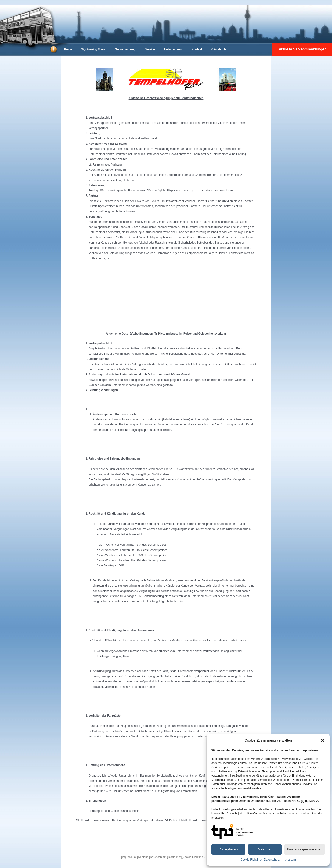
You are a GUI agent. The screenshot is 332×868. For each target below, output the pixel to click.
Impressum (289, 860)
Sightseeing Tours (93, 49)
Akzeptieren (228, 849)
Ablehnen (265, 849)
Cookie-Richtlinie (251, 860)
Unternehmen (173, 49)
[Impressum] (129, 857)
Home (68, 49)
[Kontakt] (143, 857)
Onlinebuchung (125, 49)
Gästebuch (219, 49)
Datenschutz (272, 860)
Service (150, 49)
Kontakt (197, 49)
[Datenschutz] (158, 857)
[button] (323, 740)
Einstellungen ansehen (305, 849)
